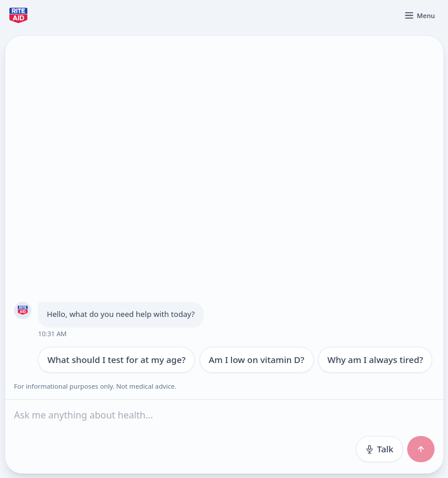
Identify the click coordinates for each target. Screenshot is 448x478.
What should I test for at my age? (116, 360)
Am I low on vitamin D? (256, 360)
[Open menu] (419, 15)
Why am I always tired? (375, 360)
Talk (379, 449)
